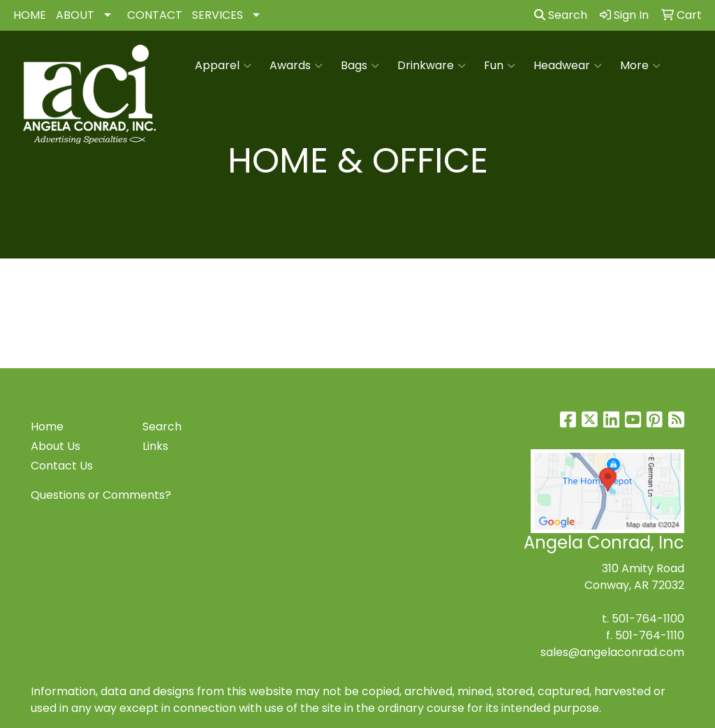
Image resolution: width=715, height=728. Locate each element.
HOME (30, 15)
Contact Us (62, 466)
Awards (296, 66)
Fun (500, 66)
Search (561, 15)
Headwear (568, 66)
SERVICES (218, 15)
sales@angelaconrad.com (612, 652)
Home (47, 427)
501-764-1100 (648, 619)
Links (155, 446)
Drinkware (432, 66)
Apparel (223, 66)
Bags (360, 66)
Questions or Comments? (101, 495)
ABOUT (75, 15)
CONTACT (155, 15)
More (640, 66)
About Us (56, 446)
